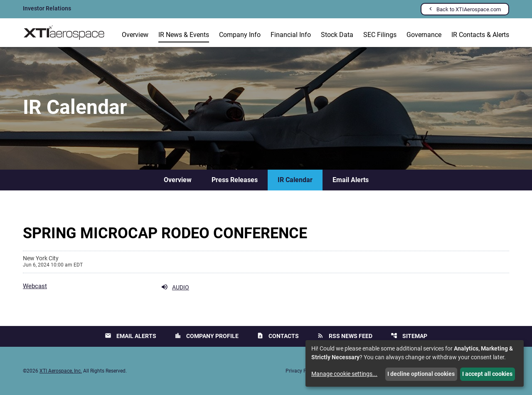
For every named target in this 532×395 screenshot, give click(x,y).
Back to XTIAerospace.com (469, 9)
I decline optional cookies (421, 374)
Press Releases (235, 180)
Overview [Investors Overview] (135, 35)
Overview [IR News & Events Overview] (178, 180)
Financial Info (291, 35)
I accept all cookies (487, 374)
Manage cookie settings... (344, 374)
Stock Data (337, 35)
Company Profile (207, 336)
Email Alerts (351, 180)
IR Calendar (295, 180)
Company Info (240, 35)
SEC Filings (380, 35)
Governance (424, 35)
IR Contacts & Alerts (480, 35)
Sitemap (409, 336)
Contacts (278, 336)
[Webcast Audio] (106, 287)
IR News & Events (184, 35)
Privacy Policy (301, 371)
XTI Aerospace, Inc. (61, 371)
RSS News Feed (345, 336)
